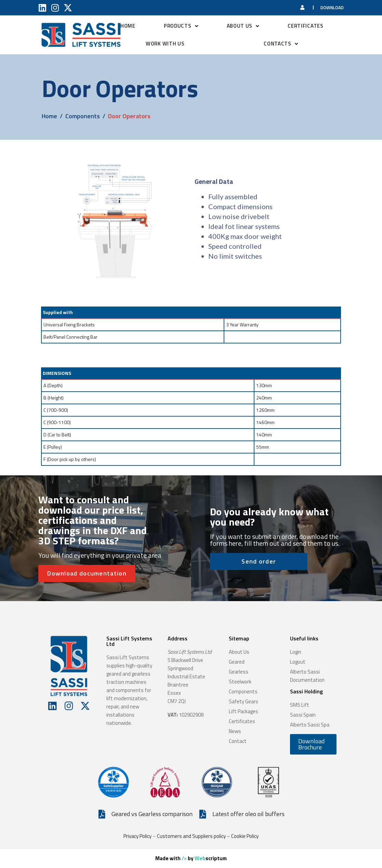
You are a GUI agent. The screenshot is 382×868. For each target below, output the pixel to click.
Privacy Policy (137, 836)
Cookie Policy (245, 836)
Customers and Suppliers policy (191, 836)
